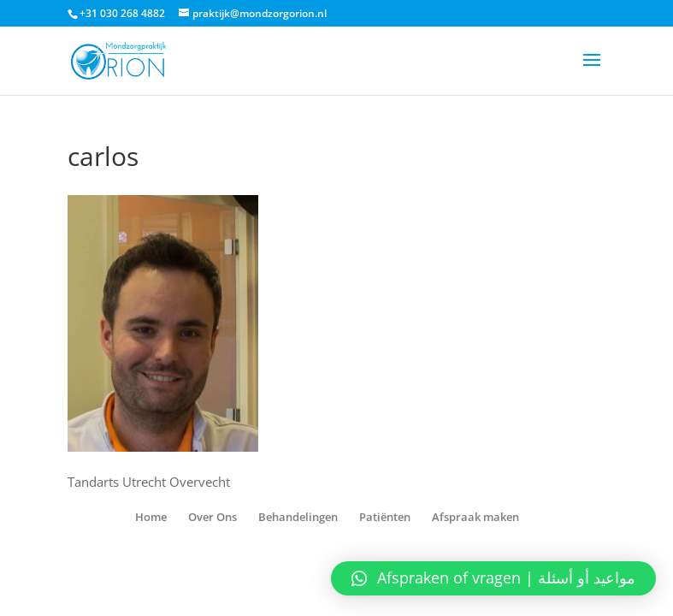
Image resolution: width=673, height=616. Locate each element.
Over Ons (213, 517)
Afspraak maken (475, 517)
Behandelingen (298, 517)
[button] (493, 578)
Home (151, 517)
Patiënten (385, 517)
